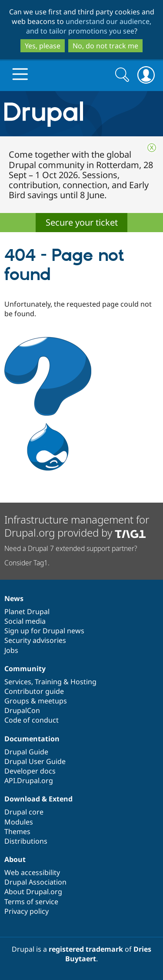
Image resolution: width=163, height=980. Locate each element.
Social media (25, 621)
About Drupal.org (33, 892)
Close (152, 148)
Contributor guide (34, 691)
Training (48, 682)
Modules (19, 822)
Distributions (26, 841)
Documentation (32, 739)
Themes (17, 831)
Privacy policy (27, 911)
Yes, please (43, 46)
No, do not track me (105, 46)
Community (25, 669)
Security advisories (35, 640)
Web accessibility (32, 872)
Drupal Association (35, 882)
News (14, 598)
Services (18, 682)
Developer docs (30, 771)
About (15, 859)
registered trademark (86, 949)
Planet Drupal (27, 612)
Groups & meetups (36, 701)
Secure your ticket (82, 222)
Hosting (83, 682)
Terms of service (31, 902)
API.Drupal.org (29, 781)
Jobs (11, 650)
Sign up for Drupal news (44, 631)
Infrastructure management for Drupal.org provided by (77, 526)
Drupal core (24, 812)
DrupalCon (22, 710)
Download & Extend (38, 799)
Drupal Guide (26, 752)
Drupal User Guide (35, 761)
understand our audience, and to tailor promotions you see (89, 26)
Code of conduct (32, 720)
